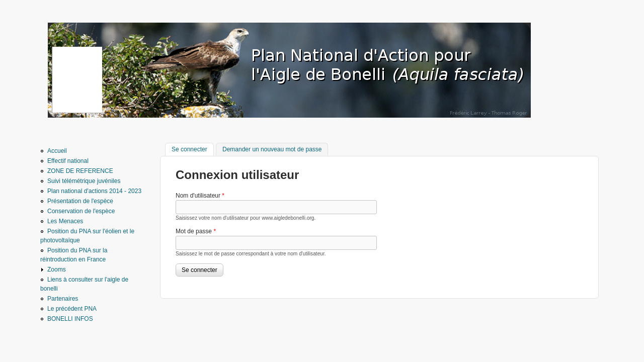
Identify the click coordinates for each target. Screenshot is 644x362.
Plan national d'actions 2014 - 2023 (94, 191)
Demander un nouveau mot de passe (272, 149)
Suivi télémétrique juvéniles (84, 181)
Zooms (57, 269)
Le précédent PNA (72, 309)
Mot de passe (196, 231)
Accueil (57, 151)
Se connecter (193, 149)
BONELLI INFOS (70, 319)
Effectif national (68, 161)
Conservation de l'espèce (81, 211)
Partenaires (63, 299)
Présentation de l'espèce (80, 201)
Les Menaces (65, 221)
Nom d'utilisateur (200, 196)
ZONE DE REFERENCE (80, 171)
